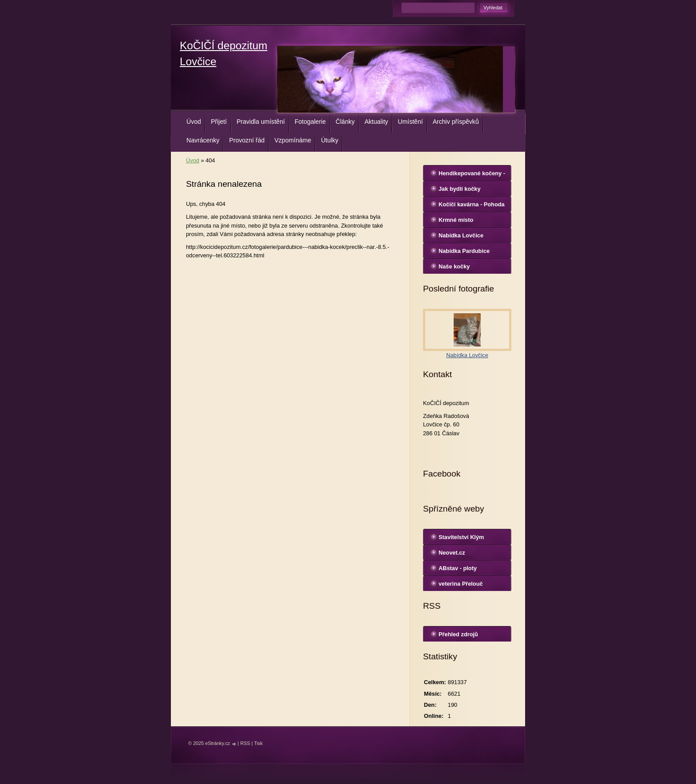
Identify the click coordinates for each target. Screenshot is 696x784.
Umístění (410, 122)
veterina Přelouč (461, 584)
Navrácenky (203, 140)
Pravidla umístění (261, 122)
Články (345, 122)
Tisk (258, 743)
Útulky (330, 140)
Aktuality (376, 122)
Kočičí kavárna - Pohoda (472, 204)
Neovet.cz (452, 553)
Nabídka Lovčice (461, 235)
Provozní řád (247, 140)
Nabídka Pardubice (464, 251)
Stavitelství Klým (461, 537)
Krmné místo (456, 220)
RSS (245, 743)
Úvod (194, 122)
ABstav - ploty (458, 568)
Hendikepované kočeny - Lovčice (472, 175)
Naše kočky (454, 266)
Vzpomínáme (293, 140)
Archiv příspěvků (456, 122)
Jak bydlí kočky (460, 189)
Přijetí (219, 122)
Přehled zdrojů (458, 634)
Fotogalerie (310, 122)
